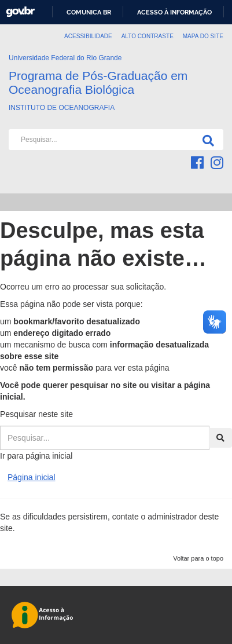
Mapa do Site (203, 36)
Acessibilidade (88, 36)
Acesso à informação (174, 12)
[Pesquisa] (206, 140)
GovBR (20, 12)
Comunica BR (89, 12)
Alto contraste (148, 36)
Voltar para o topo (198, 558)
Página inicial (32, 477)
